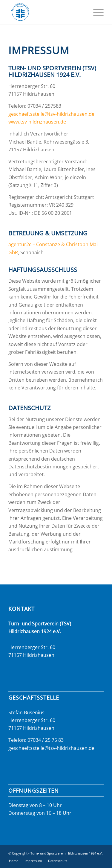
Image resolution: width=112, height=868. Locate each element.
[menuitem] (95, 12)
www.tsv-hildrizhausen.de (37, 122)
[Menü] (95, 12)
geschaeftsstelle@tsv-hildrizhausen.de (51, 114)
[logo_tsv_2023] (46, 12)
